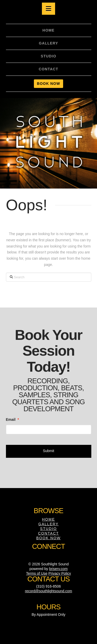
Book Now (48, 538)
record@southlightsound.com (48, 591)
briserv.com (58, 569)
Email (13, 420)
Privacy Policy (60, 573)
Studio (48, 529)
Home (49, 519)
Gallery (48, 524)
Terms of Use (37, 573)
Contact (48, 533)
